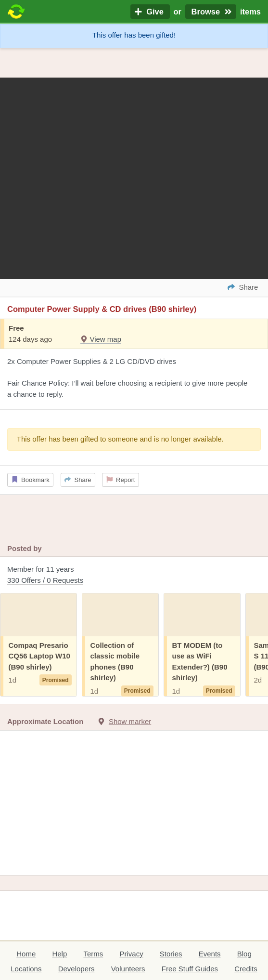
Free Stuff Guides (190, 969)
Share (78, 480)
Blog (244, 954)
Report (121, 480)
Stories (171, 954)
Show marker (130, 721)
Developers (77, 969)
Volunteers (128, 969)
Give (150, 12)
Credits (246, 969)
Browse (211, 12)
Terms (93, 954)
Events (210, 954)
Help (59, 954)
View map (101, 339)
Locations (26, 969)
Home (26, 954)
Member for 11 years (134, 575)
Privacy (131, 954)
